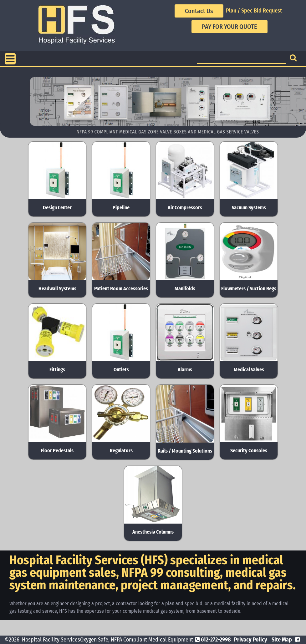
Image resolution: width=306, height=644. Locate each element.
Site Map (282, 640)
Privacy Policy (251, 640)
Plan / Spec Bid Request (254, 11)
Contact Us (199, 11)
